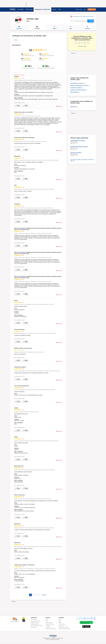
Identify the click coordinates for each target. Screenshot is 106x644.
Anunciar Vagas (49, 623)
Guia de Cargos (62, 624)
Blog (59, 9)
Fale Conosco (34, 627)
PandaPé (48, 626)
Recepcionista (74, 92)
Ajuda (47, 619)
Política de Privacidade (51, 629)
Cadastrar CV (92, 9)
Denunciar (59, 106)
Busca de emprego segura (64, 629)
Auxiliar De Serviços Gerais (79, 147)
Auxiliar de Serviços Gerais (78, 90)
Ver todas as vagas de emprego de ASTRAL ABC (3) (82, 160)
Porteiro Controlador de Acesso (79, 85)
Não (26, 105)
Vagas (71, 27)
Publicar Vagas (29, 9)
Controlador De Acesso (78, 141)
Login (85, 9)
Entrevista (87, 27)
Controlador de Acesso (77, 83)
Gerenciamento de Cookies (37, 626)
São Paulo (73, 107)
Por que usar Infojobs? (36, 621)
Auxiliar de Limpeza (76, 88)
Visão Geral (19, 27)
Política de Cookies (35, 624)
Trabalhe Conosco (35, 623)
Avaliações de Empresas (42, 9)
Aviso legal (48, 627)
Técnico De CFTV (76, 153)
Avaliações (37, 27)
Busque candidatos (50, 624)
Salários (54, 9)
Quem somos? (34, 619)
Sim (18, 105)
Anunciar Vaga (79, 9)
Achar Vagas (21, 9)
